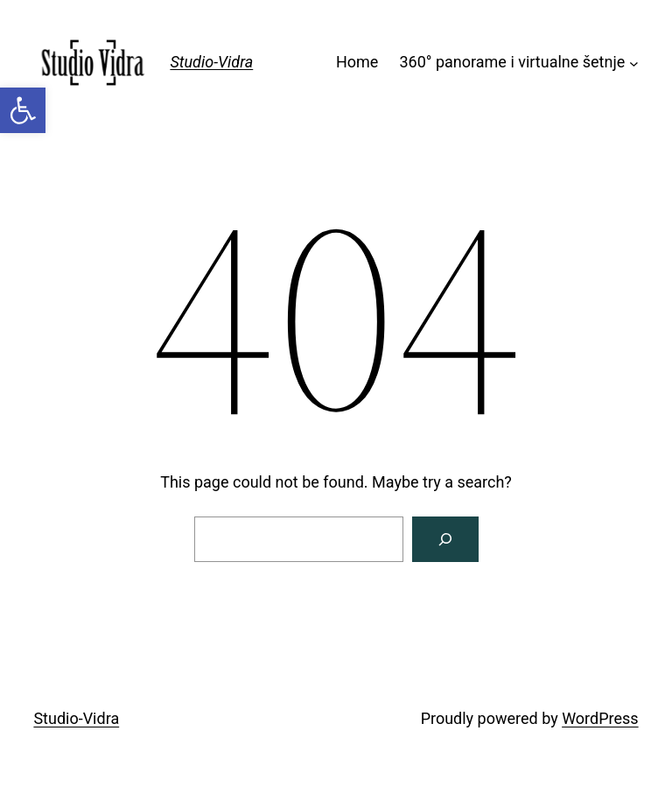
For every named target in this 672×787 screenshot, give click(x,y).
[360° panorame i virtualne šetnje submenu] (634, 63)
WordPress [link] (600, 718)
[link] (23, 110)
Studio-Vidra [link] (211, 62)
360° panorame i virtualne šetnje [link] (512, 62)
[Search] (445, 539)
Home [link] (357, 62)
